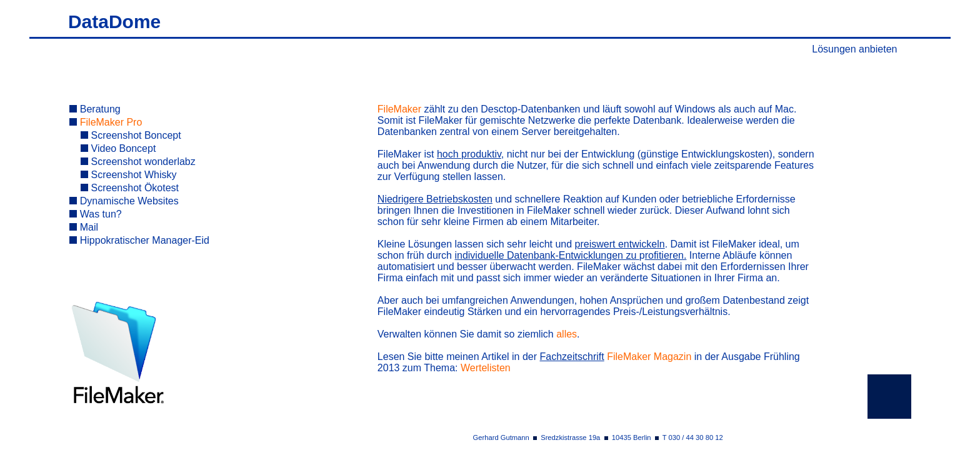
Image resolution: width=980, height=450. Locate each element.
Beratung (95, 109)
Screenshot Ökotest (130, 188)
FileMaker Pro (106, 122)
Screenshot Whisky (128, 175)
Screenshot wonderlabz (138, 162)
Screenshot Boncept (131, 135)
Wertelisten (486, 368)
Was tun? (95, 214)
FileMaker (399, 109)
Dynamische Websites (124, 201)
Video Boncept (118, 148)
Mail (84, 227)
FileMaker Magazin (649, 357)
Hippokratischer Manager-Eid (139, 240)
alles (567, 334)
